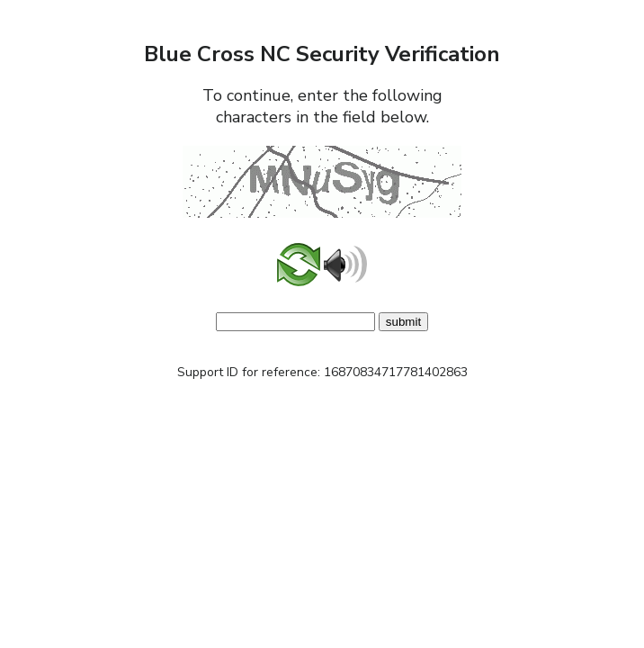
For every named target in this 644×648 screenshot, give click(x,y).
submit (403, 322)
